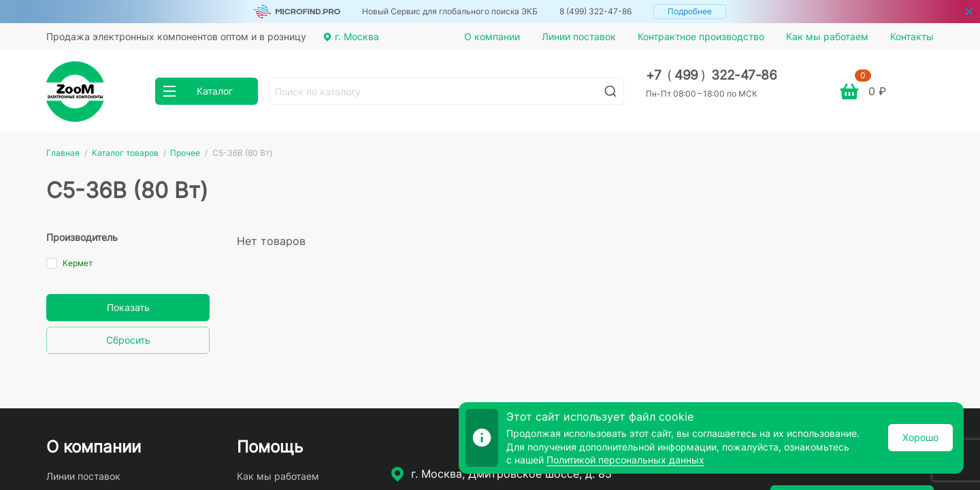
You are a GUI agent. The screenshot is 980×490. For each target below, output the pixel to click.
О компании (492, 36)
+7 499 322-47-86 (712, 75)
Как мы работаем (827, 36)
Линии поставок (579, 36)
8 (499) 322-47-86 (595, 11)
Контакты (912, 36)
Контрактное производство (701, 36)
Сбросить (128, 340)
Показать (128, 307)
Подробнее (690, 11)
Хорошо (920, 437)
